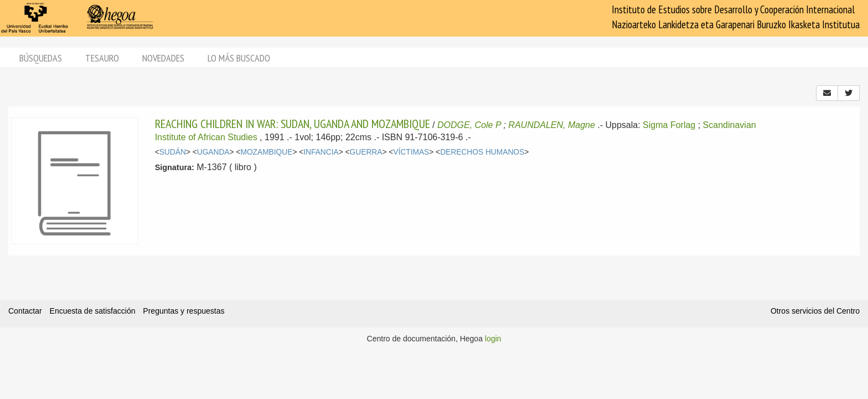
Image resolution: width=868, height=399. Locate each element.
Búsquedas (41, 58)
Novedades (163, 58)
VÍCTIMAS (411, 152)
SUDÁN (173, 152)
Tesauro (102, 58)
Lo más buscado (239, 58)
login (493, 339)
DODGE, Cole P (469, 125)
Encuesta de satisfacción (93, 311)
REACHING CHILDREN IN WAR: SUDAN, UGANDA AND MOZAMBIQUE (293, 124)
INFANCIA (321, 152)
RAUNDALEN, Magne (552, 125)
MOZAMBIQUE (266, 152)
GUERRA (366, 152)
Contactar (25, 311)
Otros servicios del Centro (815, 311)
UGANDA (213, 152)
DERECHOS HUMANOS (482, 152)
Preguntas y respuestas (184, 311)
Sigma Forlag (669, 125)
